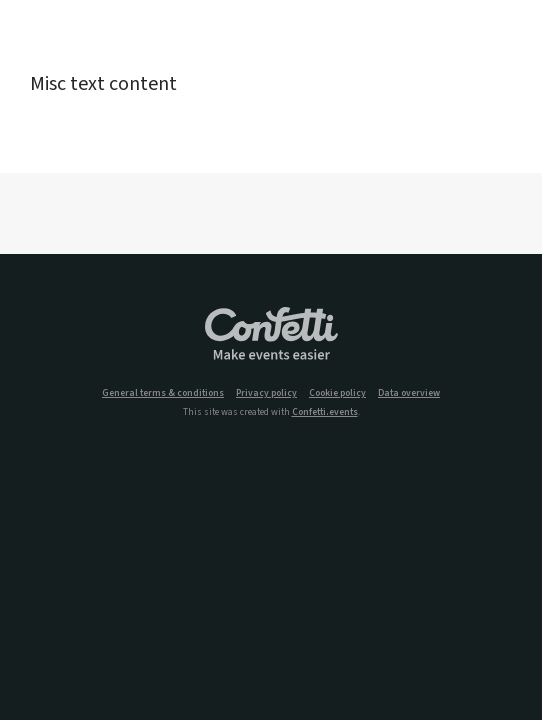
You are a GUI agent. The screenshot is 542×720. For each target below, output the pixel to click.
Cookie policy (337, 393)
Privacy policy (266, 393)
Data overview (409, 393)
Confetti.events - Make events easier (271, 335)
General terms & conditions (163, 393)
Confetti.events (325, 412)
